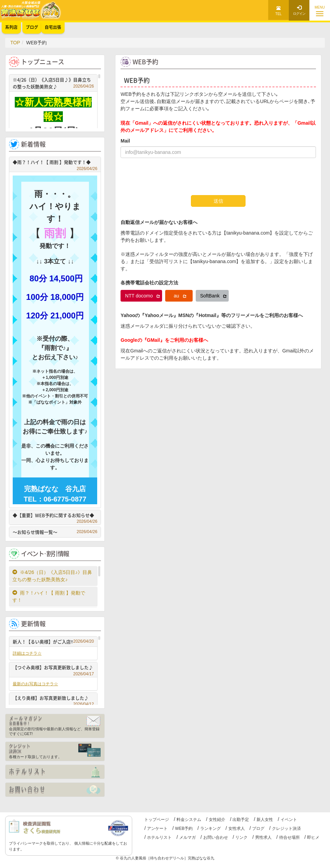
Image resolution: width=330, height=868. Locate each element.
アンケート (157, 828)
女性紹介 (217, 820)
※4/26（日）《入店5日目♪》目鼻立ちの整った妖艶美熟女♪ (53, 83)
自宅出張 (53, 27)
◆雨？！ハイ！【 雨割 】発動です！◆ (55, 163)
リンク (241, 837)
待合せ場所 (289, 837)
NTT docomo (143, 296)
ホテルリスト (159, 837)
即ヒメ (313, 837)
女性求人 (237, 828)
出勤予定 (241, 820)
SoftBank (214, 296)
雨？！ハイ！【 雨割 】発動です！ (49, 596)
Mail (125, 141)
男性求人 (263, 837)
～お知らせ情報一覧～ (55, 532)
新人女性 (265, 820)
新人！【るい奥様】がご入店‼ (53, 641)
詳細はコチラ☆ (27, 653)
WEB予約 (184, 828)
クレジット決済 (286, 828)
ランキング (210, 828)
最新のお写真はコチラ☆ (35, 684)
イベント (289, 820)
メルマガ (187, 837)
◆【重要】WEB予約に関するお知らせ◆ (55, 516)
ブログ (258, 828)
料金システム (189, 820)
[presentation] (173, 177)
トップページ (157, 820)
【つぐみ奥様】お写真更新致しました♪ (53, 668)
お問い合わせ (216, 837)
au (180, 296)
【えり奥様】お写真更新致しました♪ (53, 699)
